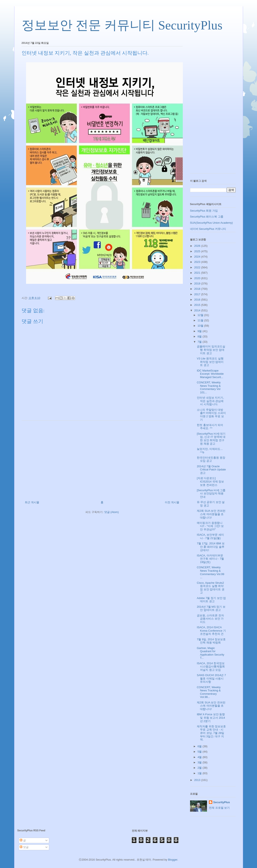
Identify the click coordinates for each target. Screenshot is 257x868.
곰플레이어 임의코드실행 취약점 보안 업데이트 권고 (211, 350)
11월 (201, 320)
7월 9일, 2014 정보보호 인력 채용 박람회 (211, 641)
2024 (198, 257)
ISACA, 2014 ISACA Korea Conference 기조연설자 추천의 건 (211, 631)
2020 (198, 278)
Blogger (173, 860)
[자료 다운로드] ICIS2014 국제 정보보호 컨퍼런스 (210, 481)
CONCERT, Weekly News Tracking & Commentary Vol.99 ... (210, 572)
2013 (198, 780)
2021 (198, 273)
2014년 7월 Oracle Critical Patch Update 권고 (211, 470)
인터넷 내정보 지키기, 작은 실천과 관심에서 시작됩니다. (210, 401)
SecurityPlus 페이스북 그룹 (207, 217)
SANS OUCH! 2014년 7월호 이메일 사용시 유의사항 (211, 678)
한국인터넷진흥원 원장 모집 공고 (211, 459)
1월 (200, 773)
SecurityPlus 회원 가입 (204, 211)
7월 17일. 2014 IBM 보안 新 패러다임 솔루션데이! (211, 547)
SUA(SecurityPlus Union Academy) (211, 223)
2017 (198, 294)
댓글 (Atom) (112, 512)
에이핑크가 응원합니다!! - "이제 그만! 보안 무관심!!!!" (210, 526)
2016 (198, 300)
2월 (200, 768)
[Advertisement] (102, 459)
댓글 (24, 847)
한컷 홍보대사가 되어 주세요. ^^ (210, 427)
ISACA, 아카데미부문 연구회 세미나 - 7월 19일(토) (210, 559)
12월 (201, 315)
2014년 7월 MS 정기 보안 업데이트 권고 (211, 608)
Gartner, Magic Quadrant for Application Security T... (210, 653)
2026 (198, 246)
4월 (200, 757)
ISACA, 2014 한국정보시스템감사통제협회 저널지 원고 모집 (211, 667)
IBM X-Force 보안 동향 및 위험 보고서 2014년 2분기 (211, 718)
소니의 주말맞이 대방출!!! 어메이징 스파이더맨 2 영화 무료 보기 (211, 415)
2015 (198, 305)
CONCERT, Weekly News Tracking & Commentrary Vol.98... (209, 692)
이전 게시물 (172, 502)
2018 (198, 289)
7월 (200, 342)
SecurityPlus (222, 802)
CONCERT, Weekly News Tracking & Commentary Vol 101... (209, 387)
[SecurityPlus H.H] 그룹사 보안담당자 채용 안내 (211, 494)
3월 (200, 762)
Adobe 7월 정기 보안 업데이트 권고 (211, 600)
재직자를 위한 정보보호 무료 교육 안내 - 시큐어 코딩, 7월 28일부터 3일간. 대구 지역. (211, 733)
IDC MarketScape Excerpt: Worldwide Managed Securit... (210, 374)
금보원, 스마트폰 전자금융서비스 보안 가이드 (210, 619)
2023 (198, 262)
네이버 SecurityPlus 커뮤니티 (208, 229)
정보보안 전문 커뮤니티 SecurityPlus (122, 25)
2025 (198, 251)
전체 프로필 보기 (219, 808)
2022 (198, 267)
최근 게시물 (32, 502)
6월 (200, 746)
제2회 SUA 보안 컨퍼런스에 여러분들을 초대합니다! (211, 514)
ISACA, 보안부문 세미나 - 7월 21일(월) (210, 536)
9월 (200, 331)
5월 (200, 752)
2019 (198, 284)
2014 (198, 310)
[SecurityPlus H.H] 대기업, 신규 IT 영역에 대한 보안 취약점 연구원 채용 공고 (211, 439)
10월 (201, 326)
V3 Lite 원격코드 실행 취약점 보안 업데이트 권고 (210, 362)
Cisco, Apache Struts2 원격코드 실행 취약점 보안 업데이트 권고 (211, 588)
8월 (200, 336)
